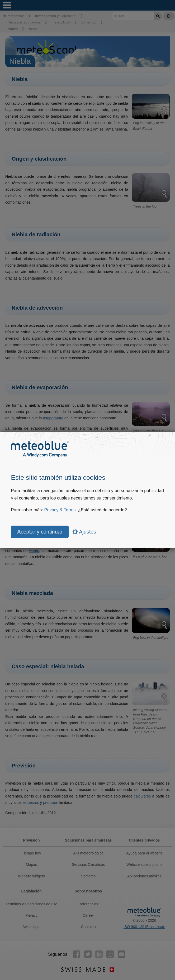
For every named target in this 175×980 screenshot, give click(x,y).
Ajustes (84, 532)
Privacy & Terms (60, 510)
